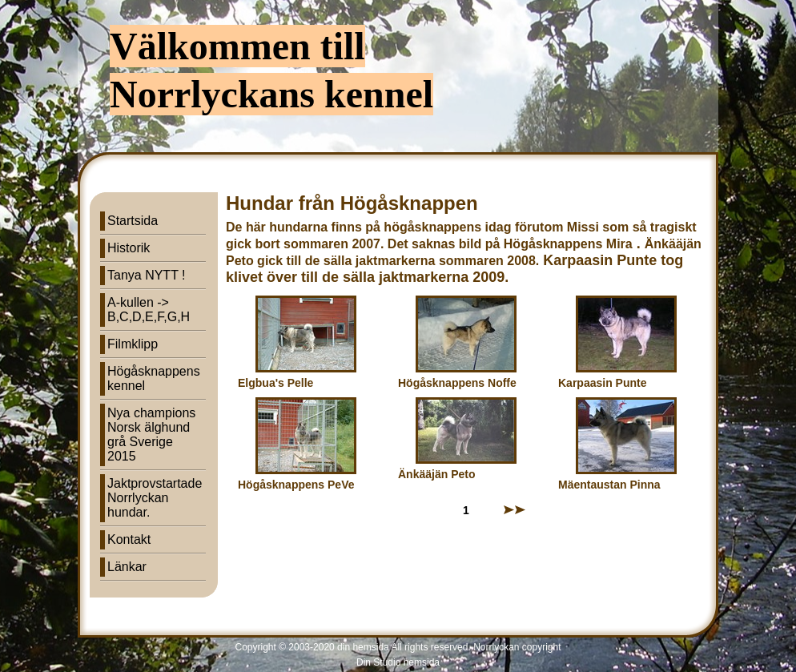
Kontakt (129, 539)
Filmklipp (133, 344)
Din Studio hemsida (398, 662)
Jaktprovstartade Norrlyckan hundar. (155, 498)
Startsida (133, 221)
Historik (129, 248)
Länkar (127, 567)
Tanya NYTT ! (147, 275)
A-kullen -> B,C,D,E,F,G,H (149, 310)
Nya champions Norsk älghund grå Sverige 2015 (151, 435)
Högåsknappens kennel (154, 378)
